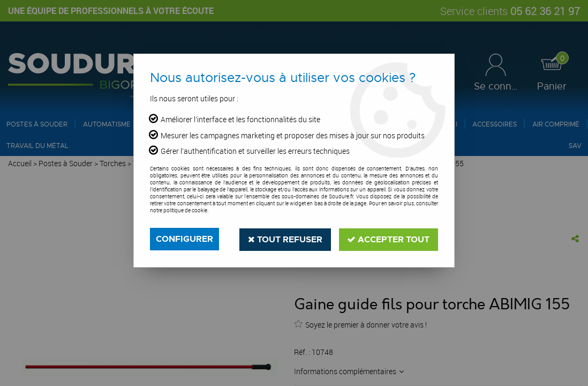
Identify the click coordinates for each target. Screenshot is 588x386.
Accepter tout (388, 239)
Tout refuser (285, 239)
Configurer (184, 239)
